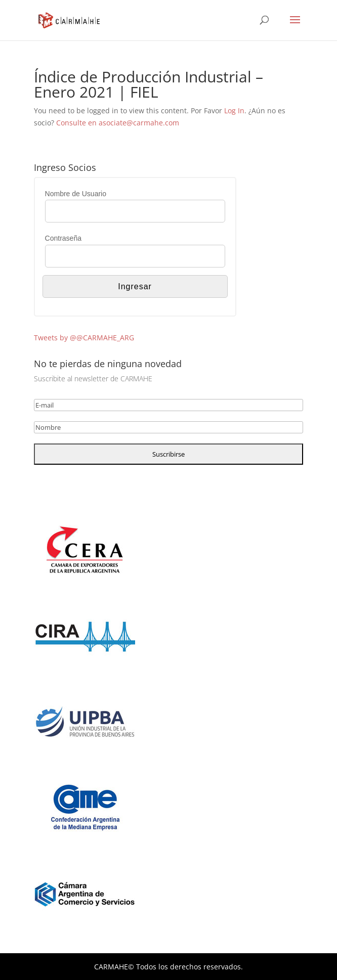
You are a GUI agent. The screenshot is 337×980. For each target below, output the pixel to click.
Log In (234, 110)
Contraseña (63, 238)
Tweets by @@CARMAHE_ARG (84, 338)
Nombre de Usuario (76, 194)
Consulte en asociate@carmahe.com (118, 123)
